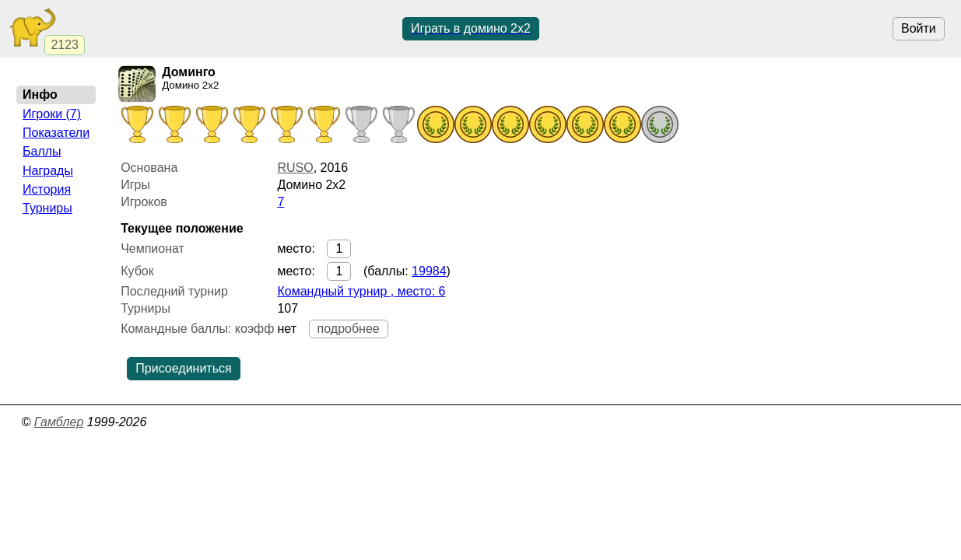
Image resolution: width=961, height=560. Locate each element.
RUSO (295, 168)
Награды (48, 171)
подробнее (349, 329)
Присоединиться (183, 368)
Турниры (47, 208)
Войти (919, 28)
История (47, 189)
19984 (429, 271)
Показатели (56, 133)
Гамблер (59, 422)
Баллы (42, 151)
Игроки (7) (52, 114)
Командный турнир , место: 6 (361, 291)
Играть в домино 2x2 (471, 28)
